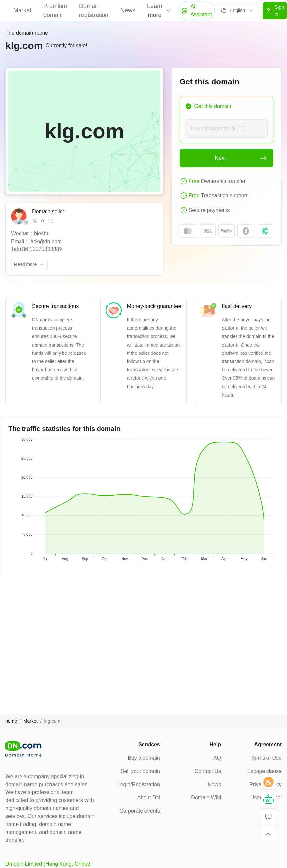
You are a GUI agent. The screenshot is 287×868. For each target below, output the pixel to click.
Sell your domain (140, 771)
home (11, 721)
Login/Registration (139, 784)
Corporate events (140, 811)
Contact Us (208, 771)
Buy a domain (144, 758)
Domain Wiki (206, 798)
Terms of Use (266, 758)
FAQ (216, 758)
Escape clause (265, 771)
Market (22, 10)
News (128, 10)
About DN (149, 798)
